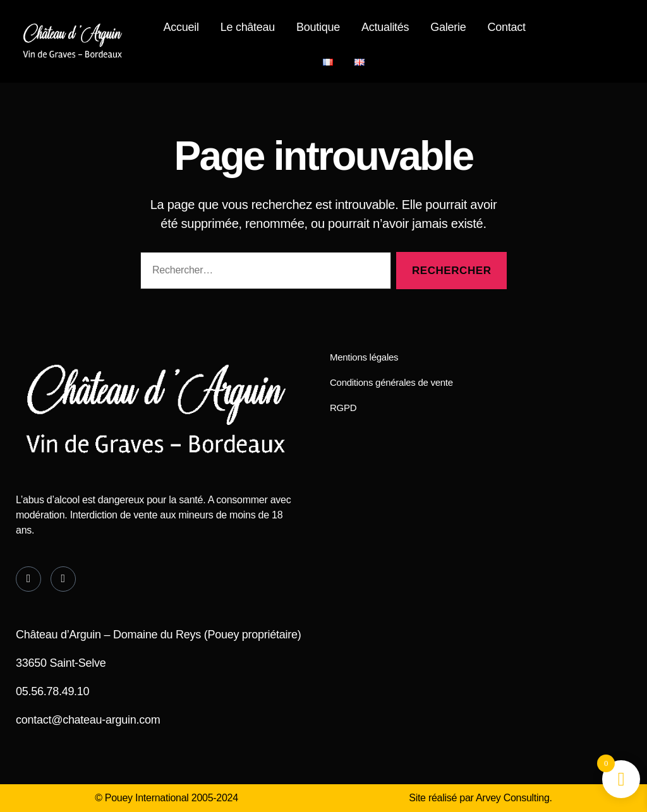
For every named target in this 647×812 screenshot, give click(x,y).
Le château (248, 27)
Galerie (448, 27)
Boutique (318, 27)
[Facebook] (28, 579)
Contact (506, 27)
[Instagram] (63, 579)
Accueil (181, 27)
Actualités (385, 27)
